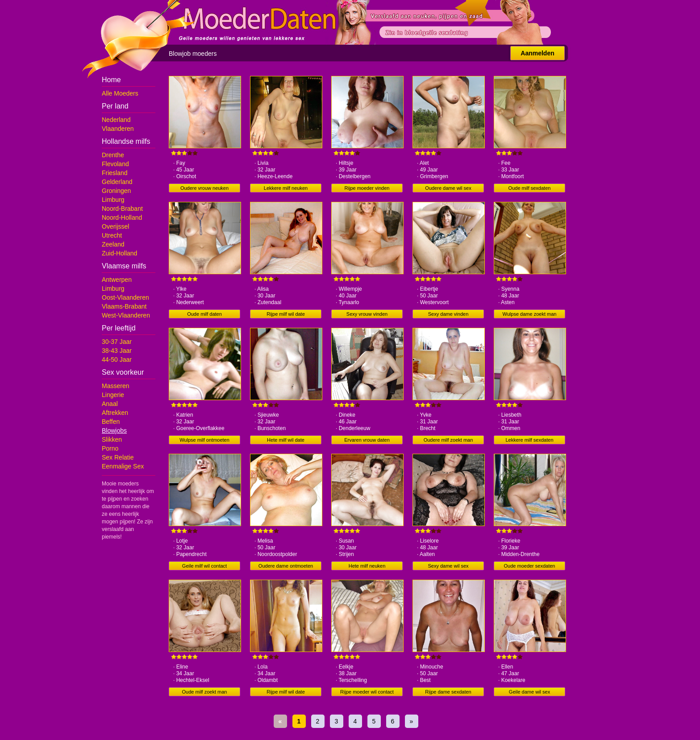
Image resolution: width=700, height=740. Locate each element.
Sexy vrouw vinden (367, 314)
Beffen (111, 422)
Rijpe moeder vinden (367, 188)
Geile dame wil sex (529, 692)
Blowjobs (114, 431)
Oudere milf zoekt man (448, 440)
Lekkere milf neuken (286, 188)
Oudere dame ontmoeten (286, 566)
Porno (110, 448)
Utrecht (112, 235)
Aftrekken (115, 413)
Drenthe (113, 155)
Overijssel (115, 226)
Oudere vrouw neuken (204, 188)
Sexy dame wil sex (448, 566)
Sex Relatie (118, 457)
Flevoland (115, 164)
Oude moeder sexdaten (530, 566)
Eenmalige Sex (123, 466)
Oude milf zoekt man (205, 692)
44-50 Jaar (117, 360)
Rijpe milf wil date (286, 314)
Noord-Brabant (122, 209)
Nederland (116, 120)
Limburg (113, 200)
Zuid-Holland (119, 253)
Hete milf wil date (286, 440)
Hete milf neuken (367, 566)
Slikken (112, 439)
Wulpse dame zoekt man (530, 314)
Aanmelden (537, 53)
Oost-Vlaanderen (125, 297)
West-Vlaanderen (126, 315)
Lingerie (113, 395)
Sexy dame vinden (448, 314)
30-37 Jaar (117, 342)
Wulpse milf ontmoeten (204, 440)
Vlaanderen (118, 129)
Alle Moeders (120, 93)
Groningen (116, 191)
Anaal (110, 404)
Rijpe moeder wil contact (367, 692)
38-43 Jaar (117, 351)
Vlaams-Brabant (124, 306)
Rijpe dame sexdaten (448, 692)
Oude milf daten (204, 314)
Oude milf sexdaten (530, 188)
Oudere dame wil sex (448, 188)
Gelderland (117, 182)
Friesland (115, 173)
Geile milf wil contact (204, 566)
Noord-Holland (122, 217)
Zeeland (113, 244)
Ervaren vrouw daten (367, 440)
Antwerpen (117, 280)
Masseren (115, 386)
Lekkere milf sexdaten (530, 440)
